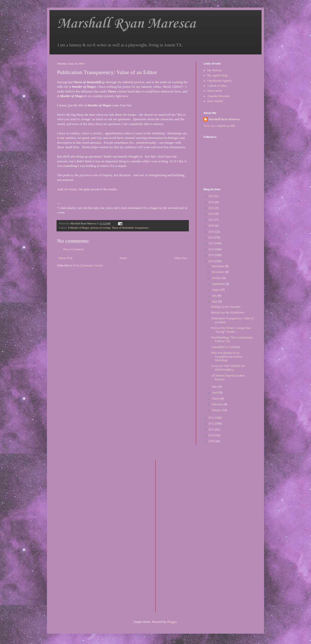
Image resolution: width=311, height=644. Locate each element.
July (215, 296)
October (217, 278)
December (218, 266)
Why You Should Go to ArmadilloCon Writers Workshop (227, 357)
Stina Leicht (215, 91)
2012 (212, 423)
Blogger (172, 622)
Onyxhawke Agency (220, 81)
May (215, 387)
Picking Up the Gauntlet (226, 307)
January (217, 410)
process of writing (100, 228)
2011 (212, 430)
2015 (212, 255)
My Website (215, 70)
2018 (212, 237)
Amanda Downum (218, 96)
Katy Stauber (215, 101)
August (217, 290)
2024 (212, 202)
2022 (212, 214)
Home (123, 258)
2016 (212, 249)
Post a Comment (73, 249)
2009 (212, 441)
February (218, 404)
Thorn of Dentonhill (123, 228)
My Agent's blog (217, 75)
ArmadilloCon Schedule (226, 347)
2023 (212, 208)
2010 (212, 435)
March (216, 398)
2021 (212, 220)
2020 (212, 226)
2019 (212, 232)
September (219, 284)
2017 (212, 243)
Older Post (181, 258)
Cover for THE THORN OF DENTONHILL (228, 368)
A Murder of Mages (78, 228)
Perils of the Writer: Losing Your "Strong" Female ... (231, 330)
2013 (212, 418)
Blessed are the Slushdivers (228, 313)
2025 (212, 196)
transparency (142, 228)
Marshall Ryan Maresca (126, 24)
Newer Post (65, 258)
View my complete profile (219, 126)
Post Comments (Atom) (88, 265)
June (215, 301)
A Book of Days (217, 86)
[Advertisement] (180, 535)
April (215, 392)
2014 (212, 261)
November (219, 272)
